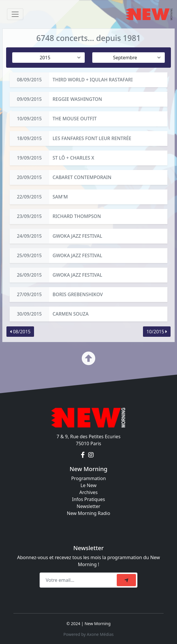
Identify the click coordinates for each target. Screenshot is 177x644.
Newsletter (88, 506)
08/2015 (20, 332)
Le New (88, 485)
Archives (88, 492)
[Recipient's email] (79, 580)
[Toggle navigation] (15, 14)
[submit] (126, 580)
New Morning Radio (89, 513)
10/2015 (157, 332)
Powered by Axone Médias (88, 634)
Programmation (88, 478)
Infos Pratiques (88, 499)
